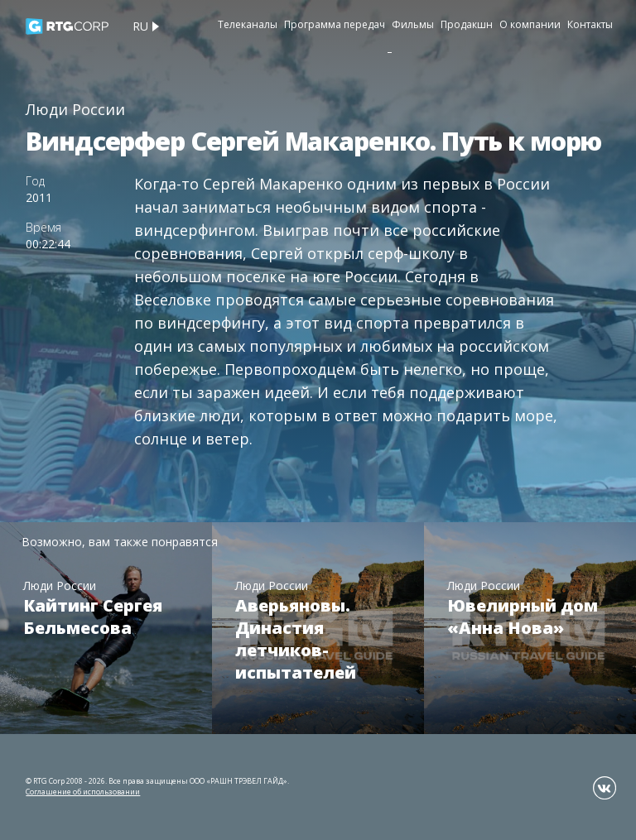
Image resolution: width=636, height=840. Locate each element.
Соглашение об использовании (83, 792)
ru (140, 26)
